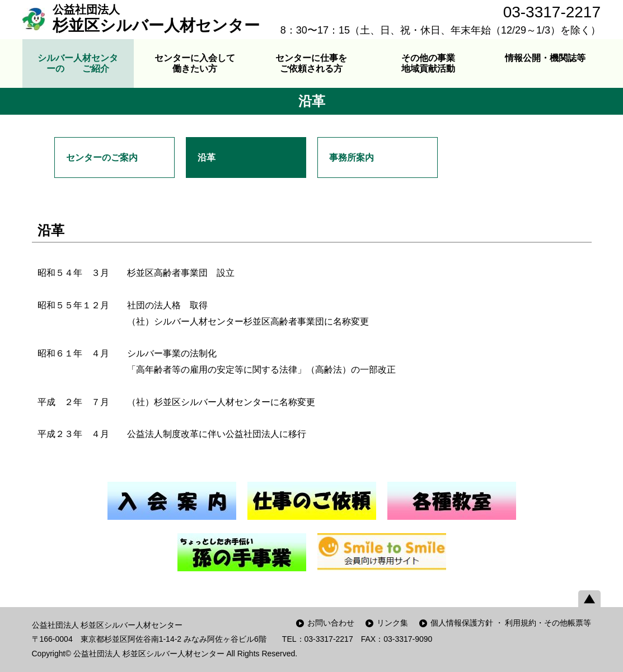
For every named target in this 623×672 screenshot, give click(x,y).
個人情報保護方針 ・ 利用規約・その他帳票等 (511, 623)
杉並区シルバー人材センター (156, 18)
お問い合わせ (331, 623)
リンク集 (392, 623)
